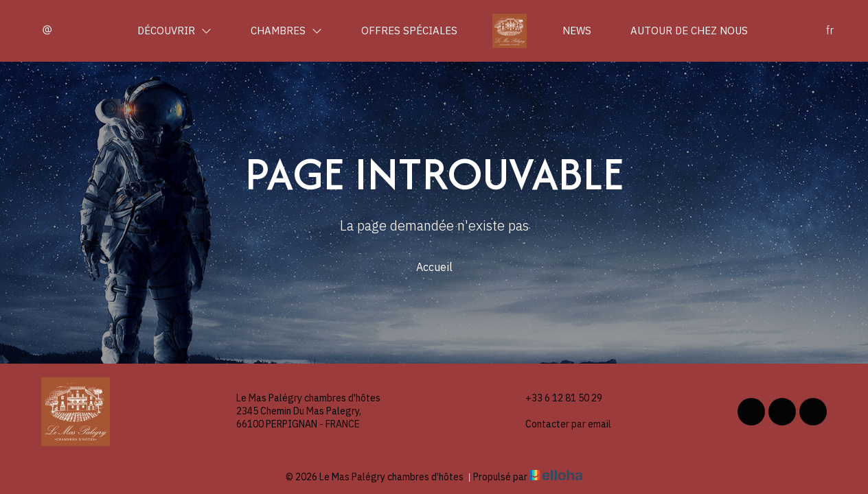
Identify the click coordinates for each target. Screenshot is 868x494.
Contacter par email (560, 424)
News (577, 31)
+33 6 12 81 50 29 (556, 398)
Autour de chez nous (689, 31)
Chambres (286, 31)
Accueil (434, 267)
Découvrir (174, 31)
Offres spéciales (409, 31)
